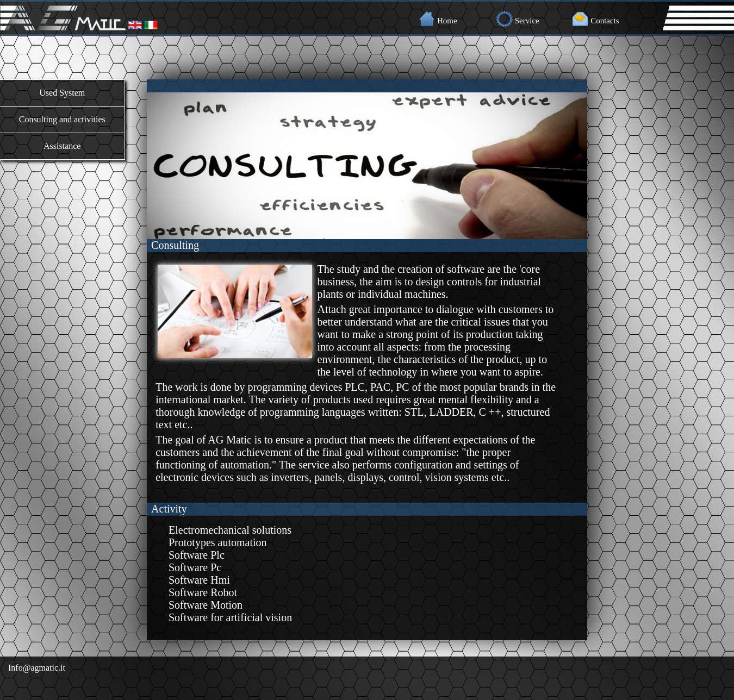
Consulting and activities (62, 119)
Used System (62, 93)
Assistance (62, 146)
